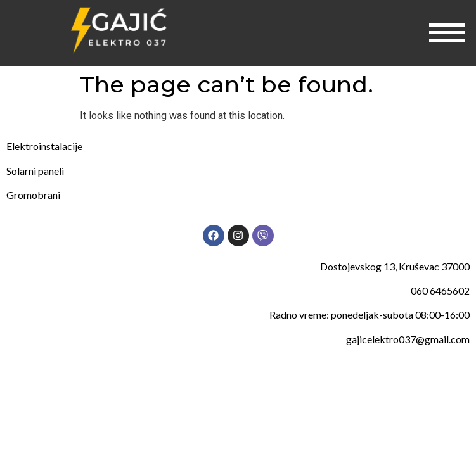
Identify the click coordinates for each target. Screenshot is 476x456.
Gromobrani (33, 195)
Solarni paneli (35, 171)
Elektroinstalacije (44, 146)
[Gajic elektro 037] (119, 31)
